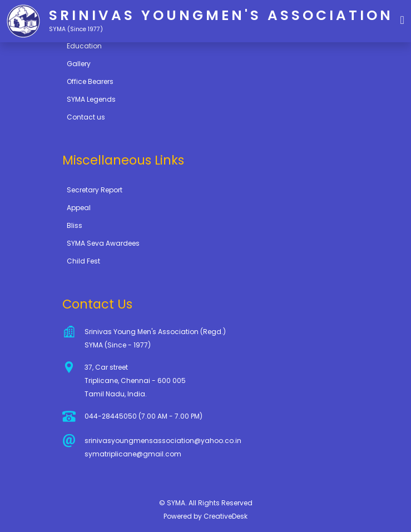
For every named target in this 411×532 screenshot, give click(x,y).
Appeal (79, 208)
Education (84, 46)
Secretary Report (95, 190)
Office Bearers (90, 81)
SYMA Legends (91, 99)
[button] (402, 19)
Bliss (75, 225)
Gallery (79, 64)
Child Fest (83, 261)
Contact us (86, 117)
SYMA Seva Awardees (103, 243)
